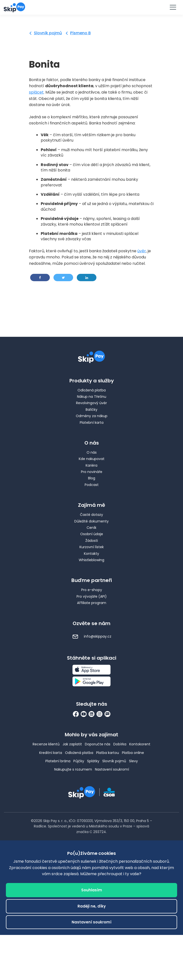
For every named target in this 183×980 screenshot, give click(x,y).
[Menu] (173, 7)
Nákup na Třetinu (92, 397)
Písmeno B (80, 33)
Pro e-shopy (92, 590)
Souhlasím (92, 890)
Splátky (93, 761)
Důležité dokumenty (91, 521)
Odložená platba (92, 390)
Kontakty (91, 554)
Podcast (92, 485)
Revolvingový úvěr (91, 403)
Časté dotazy (91, 515)
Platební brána (58, 761)
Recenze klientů (46, 744)
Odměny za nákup (92, 416)
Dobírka (120, 744)
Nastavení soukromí (112, 769)
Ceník (91, 528)
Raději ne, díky (92, 906)
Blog (92, 478)
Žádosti (92, 541)
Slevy (133, 761)
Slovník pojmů (48, 33)
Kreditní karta (51, 753)
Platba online (133, 753)
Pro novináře (92, 472)
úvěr (142, 251)
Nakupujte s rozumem (73, 769)
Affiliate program (92, 603)
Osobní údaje (92, 534)
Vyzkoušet (91, 7)
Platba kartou (108, 753)
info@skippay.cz (92, 636)
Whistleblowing (91, 560)
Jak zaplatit (72, 744)
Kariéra (91, 465)
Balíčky (91, 410)
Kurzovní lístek (92, 547)
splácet (36, 92)
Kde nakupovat (92, 459)
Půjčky (79, 761)
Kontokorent (140, 744)
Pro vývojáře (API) (92, 596)
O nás (92, 452)
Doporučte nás (98, 744)
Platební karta (92, 423)
